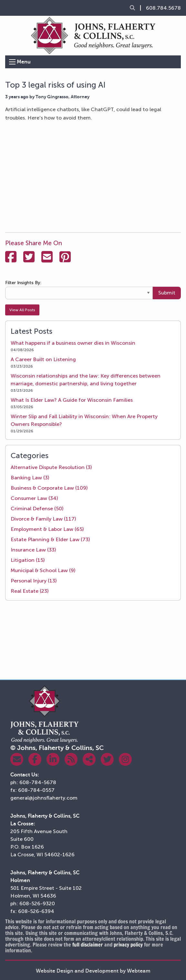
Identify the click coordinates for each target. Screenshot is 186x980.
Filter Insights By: (23, 283)
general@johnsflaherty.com (44, 798)
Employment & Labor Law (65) (47, 529)
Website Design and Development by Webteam (93, 971)
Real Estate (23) (30, 591)
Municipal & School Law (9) (43, 570)
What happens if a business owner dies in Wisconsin (73, 343)
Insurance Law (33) (33, 550)
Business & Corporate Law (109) (49, 488)
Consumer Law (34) (34, 498)
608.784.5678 (163, 8)
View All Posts (22, 310)
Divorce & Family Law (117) (43, 519)
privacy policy (128, 945)
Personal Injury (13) (34, 581)
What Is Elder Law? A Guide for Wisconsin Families (72, 400)
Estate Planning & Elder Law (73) (50, 539)
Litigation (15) (28, 560)
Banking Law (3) (30, 478)
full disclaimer (88, 945)
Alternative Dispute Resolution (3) (51, 467)
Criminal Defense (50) (37, 509)
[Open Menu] (12, 62)
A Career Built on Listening (43, 359)
